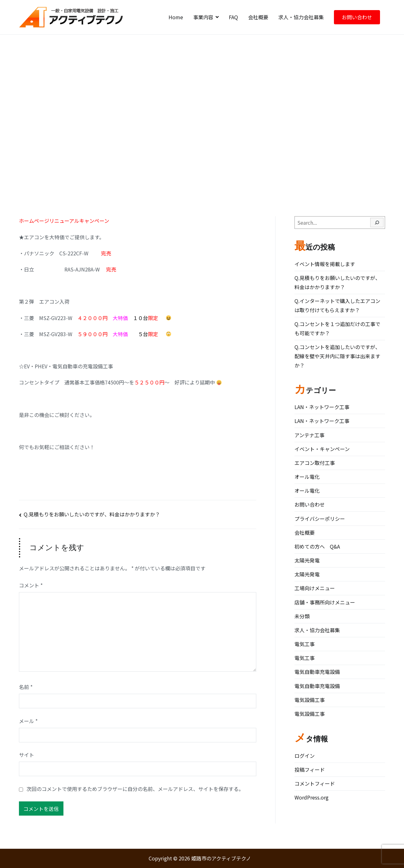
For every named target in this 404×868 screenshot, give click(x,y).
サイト (27, 755)
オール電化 (307, 477)
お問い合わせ (357, 17)
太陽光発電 (307, 560)
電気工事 (305, 644)
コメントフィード (315, 783)
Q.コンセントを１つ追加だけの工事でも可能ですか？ (337, 328)
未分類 (302, 616)
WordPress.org (312, 797)
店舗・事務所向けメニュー (325, 602)
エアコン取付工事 (315, 463)
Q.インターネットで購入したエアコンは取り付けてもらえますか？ (337, 305)
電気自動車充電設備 (317, 672)
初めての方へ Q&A (317, 546)
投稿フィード (310, 770)
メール (28, 721)
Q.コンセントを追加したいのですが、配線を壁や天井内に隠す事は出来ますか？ (337, 356)
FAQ (233, 17)
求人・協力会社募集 (301, 17)
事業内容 (203, 17)
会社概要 (258, 17)
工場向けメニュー (315, 588)
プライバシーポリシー (320, 519)
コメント (31, 585)
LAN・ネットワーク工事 (322, 407)
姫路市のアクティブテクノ (221, 858)
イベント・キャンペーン (322, 449)
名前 (26, 687)
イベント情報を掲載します (325, 264)
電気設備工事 (310, 700)
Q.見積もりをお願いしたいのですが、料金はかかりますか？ (92, 514)
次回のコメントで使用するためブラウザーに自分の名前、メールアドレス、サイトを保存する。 (135, 789)
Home (176, 17)
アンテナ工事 (309, 435)
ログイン (305, 756)
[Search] (377, 223)
